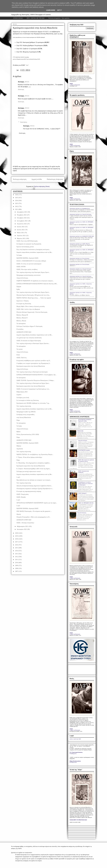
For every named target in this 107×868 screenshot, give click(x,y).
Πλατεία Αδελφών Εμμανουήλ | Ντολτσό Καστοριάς (32, 312)
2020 (17, 533)
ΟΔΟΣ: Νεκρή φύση (23, 494)
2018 (17, 539)
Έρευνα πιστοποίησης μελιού (25, 247)
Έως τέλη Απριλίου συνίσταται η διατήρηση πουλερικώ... (33, 250)
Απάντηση (21, 90)
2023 (17, 203)
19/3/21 (27, 108)
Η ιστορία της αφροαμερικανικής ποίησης (29, 491)
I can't (18, 477)
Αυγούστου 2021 (22, 224)
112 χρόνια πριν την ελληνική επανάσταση (29, 338)
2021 (17, 209)
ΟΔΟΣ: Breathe (21, 497)
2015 (17, 548)
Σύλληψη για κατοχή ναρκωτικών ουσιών (29, 471)
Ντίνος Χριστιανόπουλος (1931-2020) (28, 434)
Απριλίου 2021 (21, 236)
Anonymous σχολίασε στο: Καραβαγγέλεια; (80, 208)
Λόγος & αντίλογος (83, 440)
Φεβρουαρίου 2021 (23, 526)
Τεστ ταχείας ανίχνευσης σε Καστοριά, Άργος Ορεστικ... (33, 343)
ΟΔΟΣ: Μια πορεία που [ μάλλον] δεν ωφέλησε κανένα (86, 461)
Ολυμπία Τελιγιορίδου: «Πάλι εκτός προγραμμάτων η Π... (33, 517)
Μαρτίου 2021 (21, 238)
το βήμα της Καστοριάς (75, 85)
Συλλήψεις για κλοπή (23, 398)
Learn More (51, 10)
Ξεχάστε (19, 395)
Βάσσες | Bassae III (22, 315)
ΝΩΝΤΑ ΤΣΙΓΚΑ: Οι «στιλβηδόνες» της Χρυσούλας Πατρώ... (35, 454)
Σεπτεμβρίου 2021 (22, 221)
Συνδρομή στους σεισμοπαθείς (25, 415)
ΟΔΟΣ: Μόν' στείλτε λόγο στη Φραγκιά (28, 309)
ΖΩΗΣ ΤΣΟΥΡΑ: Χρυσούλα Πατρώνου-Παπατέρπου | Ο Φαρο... (36, 380)
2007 (17, 571)
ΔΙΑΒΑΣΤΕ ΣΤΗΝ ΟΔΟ (24, 332)
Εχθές (18, 289)
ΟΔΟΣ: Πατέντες (22, 358)
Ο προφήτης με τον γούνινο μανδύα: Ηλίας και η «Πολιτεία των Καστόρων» (85, 483)
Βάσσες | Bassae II (22, 318)
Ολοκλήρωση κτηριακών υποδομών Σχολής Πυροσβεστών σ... (35, 489)
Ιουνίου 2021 (21, 230)
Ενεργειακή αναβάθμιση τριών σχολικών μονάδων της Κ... (34, 361)
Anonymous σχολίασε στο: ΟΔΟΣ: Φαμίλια (80, 244)
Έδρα (18, 420)
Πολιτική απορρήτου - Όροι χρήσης (59, 18)
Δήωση (19, 514)
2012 (17, 557)
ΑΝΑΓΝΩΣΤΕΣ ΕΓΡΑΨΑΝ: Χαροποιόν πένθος (85, 420)
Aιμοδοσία (20, 449)
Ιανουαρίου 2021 (22, 529)
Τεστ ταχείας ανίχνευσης (24, 406)
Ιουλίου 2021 (21, 227)
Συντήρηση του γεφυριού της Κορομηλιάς (29, 244)
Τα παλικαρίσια (21, 324)
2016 (17, 545)
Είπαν (18, 355)
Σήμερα (19, 287)
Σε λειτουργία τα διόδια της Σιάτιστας (28, 400)
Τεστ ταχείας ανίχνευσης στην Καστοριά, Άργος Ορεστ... (33, 272)
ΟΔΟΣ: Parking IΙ (82, 493)
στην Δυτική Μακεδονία (24, 417)
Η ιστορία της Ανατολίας (24, 304)
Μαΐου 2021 (21, 233)
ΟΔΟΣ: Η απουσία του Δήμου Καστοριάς (29, 341)
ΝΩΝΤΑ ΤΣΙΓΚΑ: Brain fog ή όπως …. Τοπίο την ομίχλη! (34, 298)
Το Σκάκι (19, 255)
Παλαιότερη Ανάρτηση (55, 179)
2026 (17, 195)
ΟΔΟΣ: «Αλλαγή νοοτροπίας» (25, 523)
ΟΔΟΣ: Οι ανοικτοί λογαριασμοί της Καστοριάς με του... (33, 389)
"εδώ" (27, 65)
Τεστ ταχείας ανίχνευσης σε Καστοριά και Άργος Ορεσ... (33, 383)
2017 (17, 542)
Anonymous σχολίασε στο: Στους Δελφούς (79, 258)
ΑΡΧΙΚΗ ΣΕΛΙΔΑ (18, 18)
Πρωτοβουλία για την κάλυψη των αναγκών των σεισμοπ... (34, 480)
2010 (17, 563)
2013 (17, 554)
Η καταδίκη (20, 329)
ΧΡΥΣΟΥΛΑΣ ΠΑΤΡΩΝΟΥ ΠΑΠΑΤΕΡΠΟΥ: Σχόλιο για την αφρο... (37, 503)
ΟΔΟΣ (71, 84)
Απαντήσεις (24, 122)
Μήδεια (19, 446)
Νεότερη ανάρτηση (20, 179)
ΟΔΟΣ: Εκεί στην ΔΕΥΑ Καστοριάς (27, 241)
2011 (17, 560)
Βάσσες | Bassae (21, 321)
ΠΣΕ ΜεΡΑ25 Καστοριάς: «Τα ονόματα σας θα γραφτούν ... (34, 511)
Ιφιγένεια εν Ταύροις (23, 301)
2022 (17, 206)
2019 (17, 536)
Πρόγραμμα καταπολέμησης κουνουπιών (29, 275)
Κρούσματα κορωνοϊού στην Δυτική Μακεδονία (31, 366)
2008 (17, 568)
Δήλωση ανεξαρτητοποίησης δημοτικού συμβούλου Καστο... (34, 486)
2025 (17, 198)
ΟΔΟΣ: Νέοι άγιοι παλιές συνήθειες (27, 269)
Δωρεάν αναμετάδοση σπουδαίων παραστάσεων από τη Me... (35, 252)
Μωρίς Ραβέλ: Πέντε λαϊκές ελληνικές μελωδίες (31, 306)
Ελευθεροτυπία (73, 762)
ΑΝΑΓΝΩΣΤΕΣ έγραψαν (84, 450)
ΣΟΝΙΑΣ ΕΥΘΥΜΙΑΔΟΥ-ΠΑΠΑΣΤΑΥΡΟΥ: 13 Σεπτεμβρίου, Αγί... (37, 375)
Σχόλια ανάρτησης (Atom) (42, 186)
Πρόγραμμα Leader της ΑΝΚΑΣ (26, 412)
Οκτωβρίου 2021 (22, 218)
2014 (17, 551)
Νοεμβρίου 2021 (22, 215)
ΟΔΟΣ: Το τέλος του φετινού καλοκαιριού (29, 264)
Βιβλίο (18, 432)
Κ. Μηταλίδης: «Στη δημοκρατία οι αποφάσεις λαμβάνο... (34, 463)
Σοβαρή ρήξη (80, 431)
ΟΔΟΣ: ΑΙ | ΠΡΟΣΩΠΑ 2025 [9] (86, 503)
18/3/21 (27, 82)
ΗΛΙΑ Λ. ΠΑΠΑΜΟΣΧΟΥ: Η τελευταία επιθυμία (31, 261)
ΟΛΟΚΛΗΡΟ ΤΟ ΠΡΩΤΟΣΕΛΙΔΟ (78, 820)
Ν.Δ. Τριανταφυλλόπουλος (76, 752)
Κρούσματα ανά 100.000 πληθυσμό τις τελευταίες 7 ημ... (33, 403)
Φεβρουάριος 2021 (22, 392)
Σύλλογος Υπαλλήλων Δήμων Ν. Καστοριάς (29, 326)
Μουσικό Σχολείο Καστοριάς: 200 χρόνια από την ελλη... (33, 295)
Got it (59, 10)
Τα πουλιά (19, 349)
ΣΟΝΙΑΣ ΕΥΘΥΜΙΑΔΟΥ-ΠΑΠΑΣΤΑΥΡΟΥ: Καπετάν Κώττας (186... (37, 284)
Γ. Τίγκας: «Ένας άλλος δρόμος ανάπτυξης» (29, 457)
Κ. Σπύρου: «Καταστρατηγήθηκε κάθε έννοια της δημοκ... (34, 469)
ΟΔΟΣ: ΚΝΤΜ (21, 267)
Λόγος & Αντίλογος (22, 278)
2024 (17, 201)
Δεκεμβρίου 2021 (22, 212)
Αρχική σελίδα (37, 179)
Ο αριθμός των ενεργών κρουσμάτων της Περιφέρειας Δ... (34, 363)
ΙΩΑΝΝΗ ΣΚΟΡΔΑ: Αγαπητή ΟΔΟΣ (27, 258)
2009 (17, 566)
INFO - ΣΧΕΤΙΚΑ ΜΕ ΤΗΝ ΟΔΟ (36, 18)
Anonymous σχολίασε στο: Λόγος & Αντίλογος (80, 214)
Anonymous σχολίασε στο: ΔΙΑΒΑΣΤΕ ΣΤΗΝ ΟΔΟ (82, 236)
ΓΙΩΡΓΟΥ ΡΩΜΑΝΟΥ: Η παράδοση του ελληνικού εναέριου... (35, 281)
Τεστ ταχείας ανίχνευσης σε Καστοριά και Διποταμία (32, 372)
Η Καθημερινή (73, 754)
